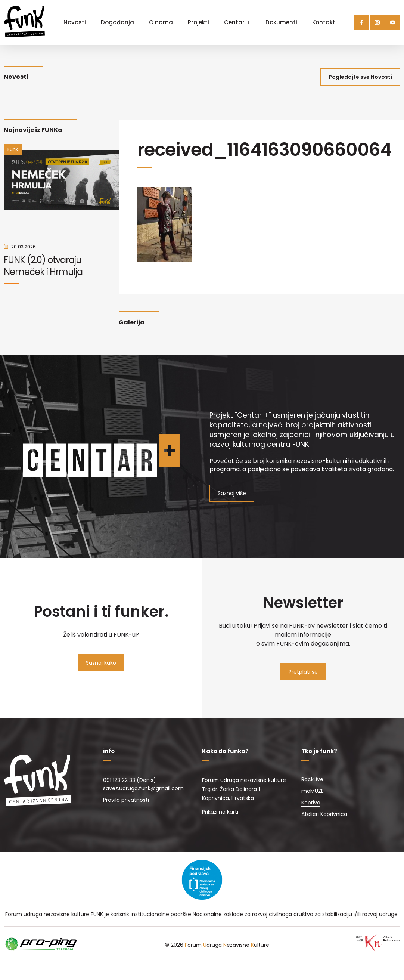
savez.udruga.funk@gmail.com (143, 788)
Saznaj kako (101, 663)
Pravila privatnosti (126, 800)
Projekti (198, 22)
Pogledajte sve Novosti (360, 77)
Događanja (117, 22)
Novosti (75, 22)
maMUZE (313, 791)
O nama (161, 22)
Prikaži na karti (220, 812)
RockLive (312, 779)
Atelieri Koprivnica (324, 814)
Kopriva (311, 803)
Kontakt (324, 22)
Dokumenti (281, 22)
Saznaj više (232, 493)
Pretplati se (303, 672)
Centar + (237, 22)
